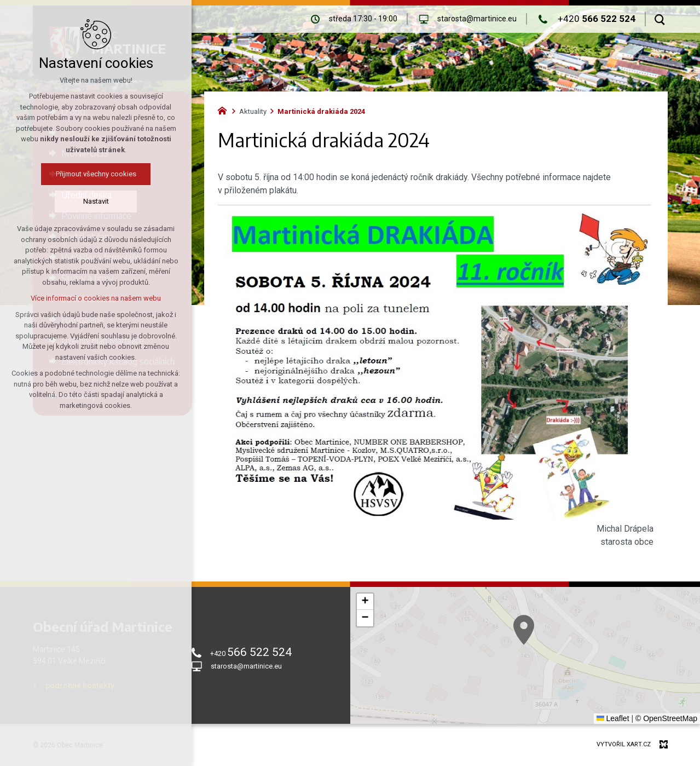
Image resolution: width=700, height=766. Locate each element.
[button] (557, 653)
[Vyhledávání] (660, 19)
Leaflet (613, 718)
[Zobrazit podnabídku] (164, 112)
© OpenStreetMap (666, 718)
